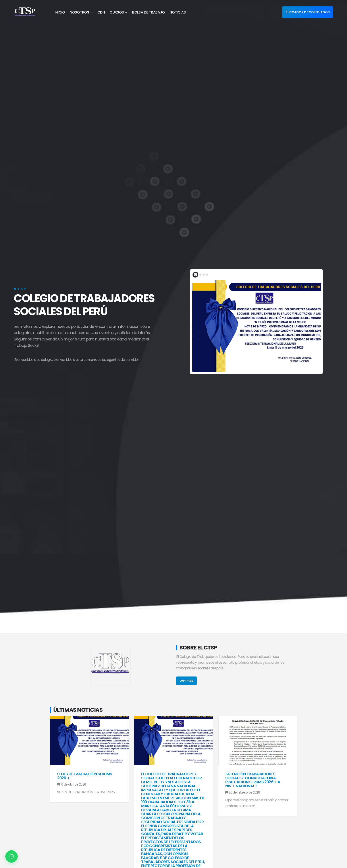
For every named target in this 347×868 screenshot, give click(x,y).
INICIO (60, 12)
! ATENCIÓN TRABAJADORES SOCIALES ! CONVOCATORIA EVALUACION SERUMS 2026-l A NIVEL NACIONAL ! (253, 780)
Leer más (186, 681)
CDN (101, 12)
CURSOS (117, 12)
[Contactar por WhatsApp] (12, 856)
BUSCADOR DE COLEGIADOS (308, 12)
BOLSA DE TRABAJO (148, 12)
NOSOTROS (79, 12)
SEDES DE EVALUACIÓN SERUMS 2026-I (85, 776)
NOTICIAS (178, 12)
